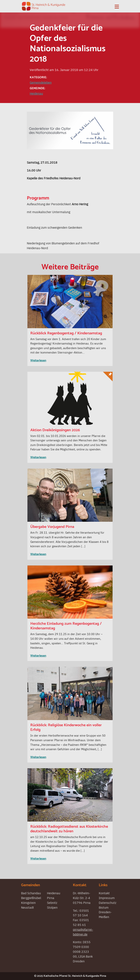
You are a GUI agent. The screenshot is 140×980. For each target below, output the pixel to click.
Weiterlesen (38, 361)
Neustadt (28, 907)
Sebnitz (52, 903)
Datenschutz (107, 903)
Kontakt (104, 893)
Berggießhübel (31, 898)
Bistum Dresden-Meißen (105, 912)
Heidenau (36, 93)
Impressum (107, 898)
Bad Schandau (31, 893)
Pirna (51, 898)
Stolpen (52, 907)
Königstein (28, 903)
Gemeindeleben (41, 82)
